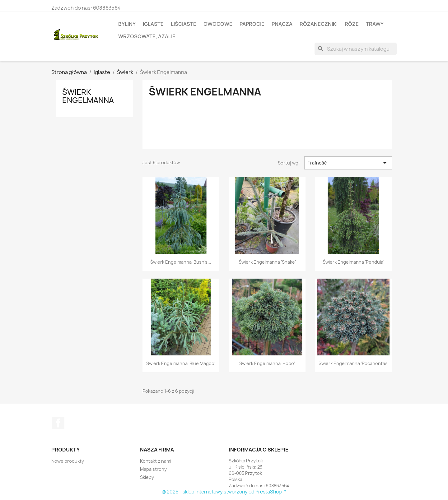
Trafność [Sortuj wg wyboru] (348, 163)
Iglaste (153, 24)
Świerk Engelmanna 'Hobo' (267, 363)
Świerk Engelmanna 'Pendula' (353, 262)
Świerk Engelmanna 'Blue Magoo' (181, 363)
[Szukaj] (356, 49)
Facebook (58, 423)
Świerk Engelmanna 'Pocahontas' (354, 363)
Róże (352, 24)
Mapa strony (153, 469)
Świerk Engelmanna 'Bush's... (181, 262)
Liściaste (184, 24)
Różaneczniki (319, 24)
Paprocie (252, 24)
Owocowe (218, 24)
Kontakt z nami (156, 461)
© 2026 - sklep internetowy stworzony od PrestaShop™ (224, 492)
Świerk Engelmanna (88, 96)
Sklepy (147, 477)
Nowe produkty (68, 461)
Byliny (127, 24)
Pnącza (282, 24)
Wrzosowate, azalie (147, 36)
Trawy (375, 24)
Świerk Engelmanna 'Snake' (267, 262)
